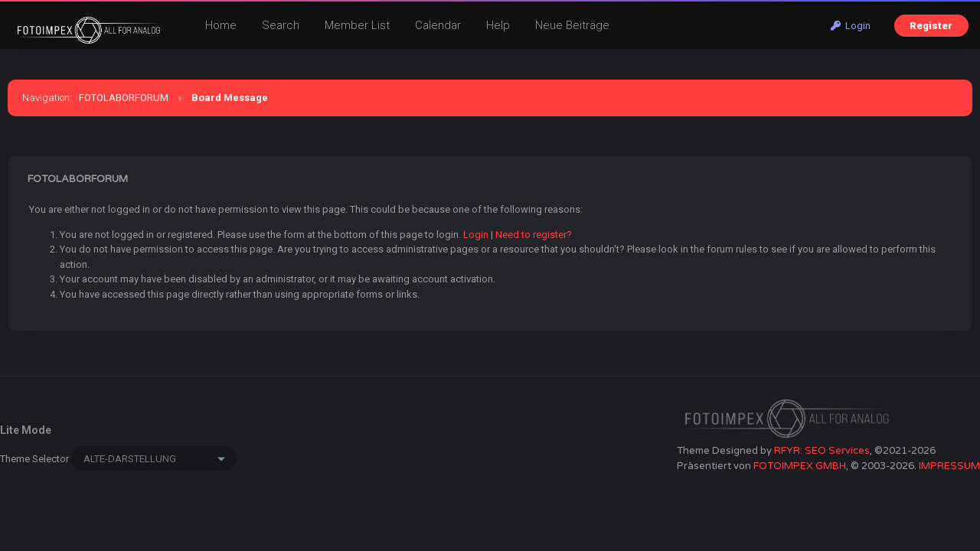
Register (931, 26)
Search (281, 25)
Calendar (438, 25)
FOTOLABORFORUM (124, 98)
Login (851, 26)
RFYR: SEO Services (822, 451)
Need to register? (534, 235)
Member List (357, 25)
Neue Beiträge (572, 25)
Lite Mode (26, 430)
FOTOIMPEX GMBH (800, 466)
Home (221, 25)
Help (498, 25)
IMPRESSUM (949, 466)
